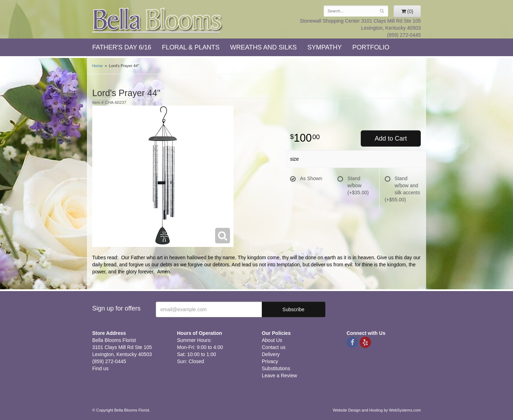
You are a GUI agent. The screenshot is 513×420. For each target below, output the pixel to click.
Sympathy (325, 47)
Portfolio (371, 47)
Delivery (271, 354)
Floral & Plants (191, 47)
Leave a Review (279, 375)
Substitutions (276, 368)
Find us (100, 368)
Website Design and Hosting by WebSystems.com (377, 410)
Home (98, 66)
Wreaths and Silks (263, 47)
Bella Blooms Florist (158, 21)
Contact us (274, 347)
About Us (272, 340)
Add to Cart (391, 138)
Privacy (270, 361)
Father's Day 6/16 (122, 47)
